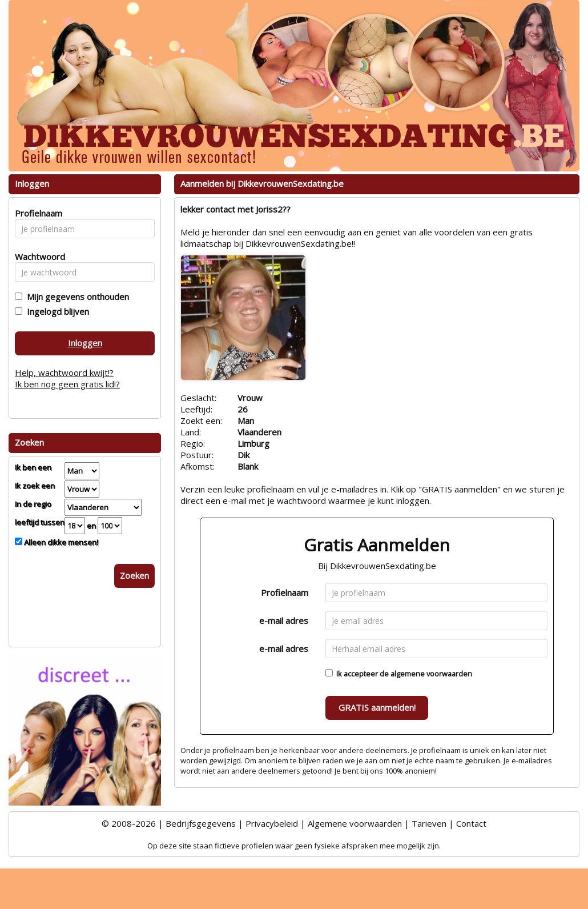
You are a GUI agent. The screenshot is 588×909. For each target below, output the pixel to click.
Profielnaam (285, 592)
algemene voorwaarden (431, 674)
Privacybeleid (272, 823)
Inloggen (85, 343)
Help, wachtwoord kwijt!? (64, 373)
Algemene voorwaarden (355, 823)
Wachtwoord (37, 257)
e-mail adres (284, 620)
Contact (471, 823)
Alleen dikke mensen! (60, 542)
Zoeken (134, 575)
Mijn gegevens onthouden (76, 297)
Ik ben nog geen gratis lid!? (67, 384)
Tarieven (429, 823)
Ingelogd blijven (56, 311)
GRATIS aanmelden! (377, 707)
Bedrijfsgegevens (201, 823)
